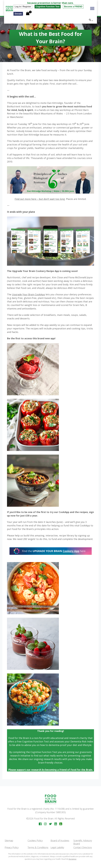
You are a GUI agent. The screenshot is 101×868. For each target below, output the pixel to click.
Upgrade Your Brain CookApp (28, 294)
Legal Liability (57, 847)
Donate (14, 14)
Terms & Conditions (38, 847)
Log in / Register (19, 7)
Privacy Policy (12, 847)
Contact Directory (83, 847)
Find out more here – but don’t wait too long (40, 199)
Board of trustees (60, 841)
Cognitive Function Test (43, 7)
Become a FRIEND (69, 7)
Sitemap (9, 841)
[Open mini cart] (24, 13)
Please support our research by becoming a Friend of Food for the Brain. (51, 770)
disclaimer (73, 859)
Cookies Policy (35, 841)
